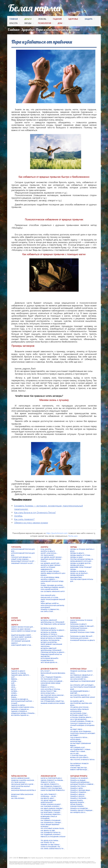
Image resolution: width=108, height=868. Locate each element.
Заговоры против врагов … (51, 640)
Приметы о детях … (77, 788)
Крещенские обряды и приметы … (23, 713)
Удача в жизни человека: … (80, 677)
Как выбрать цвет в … (78, 701)
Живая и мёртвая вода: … (79, 770)
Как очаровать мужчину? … (51, 806)
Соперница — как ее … (49, 796)
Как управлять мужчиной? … (51, 810)
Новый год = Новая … (78, 751)
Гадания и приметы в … (20, 711)
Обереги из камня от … (20, 639)
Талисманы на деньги (78, 624)
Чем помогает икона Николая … (53, 695)
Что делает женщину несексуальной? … (48, 801)
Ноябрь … (15, 693)
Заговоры (45, 618)
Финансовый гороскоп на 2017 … (23, 561)
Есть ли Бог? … (46, 671)
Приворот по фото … (49, 782)
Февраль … (15, 679)
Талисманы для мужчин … (80, 638)
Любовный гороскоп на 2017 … (23, 563)
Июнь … (14, 685)
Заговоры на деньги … (49, 628)
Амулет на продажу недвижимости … (48, 568)
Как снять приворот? (24, 519)
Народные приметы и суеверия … (82, 784)
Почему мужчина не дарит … (51, 804)
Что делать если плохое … (80, 707)
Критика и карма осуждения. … (52, 681)
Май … (13, 683)
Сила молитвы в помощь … (51, 689)
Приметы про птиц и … (79, 786)
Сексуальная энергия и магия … (23, 784)
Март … (14, 677)
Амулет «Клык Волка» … (49, 553)
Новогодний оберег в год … (22, 645)
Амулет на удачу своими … (51, 571)
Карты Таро (16, 620)
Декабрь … (15, 695)
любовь (43, 19)
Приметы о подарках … (79, 792)
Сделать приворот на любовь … (53, 780)
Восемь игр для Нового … (80, 757)
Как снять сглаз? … (47, 611)
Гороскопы (16, 547)
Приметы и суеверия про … (51, 609)
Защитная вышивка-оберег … (22, 635)
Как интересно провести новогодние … (79, 764)
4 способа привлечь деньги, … (81, 717)
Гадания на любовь (18, 673)
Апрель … (14, 681)
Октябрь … (15, 691)
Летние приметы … (77, 804)
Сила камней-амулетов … (50, 589)
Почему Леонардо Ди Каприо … (52, 585)
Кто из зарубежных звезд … (51, 577)
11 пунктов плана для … (79, 755)
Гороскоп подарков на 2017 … (81, 723)
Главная (15, 19)
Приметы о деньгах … (78, 794)
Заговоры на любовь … (49, 632)
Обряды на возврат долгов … (81, 563)
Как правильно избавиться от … (82, 675)
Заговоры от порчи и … (49, 634)
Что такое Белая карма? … (50, 679)
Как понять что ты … (48, 843)
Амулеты (44, 547)
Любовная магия (48, 776)
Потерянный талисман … (79, 628)
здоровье (74, 19)
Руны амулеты (46, 549)
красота (15, 24)
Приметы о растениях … (79, 798)
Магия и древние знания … (21, 778)
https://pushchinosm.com (57, 533)
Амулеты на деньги (48, 551)
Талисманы (75, 618)
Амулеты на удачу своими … (51, 565)
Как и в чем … (75, 754)
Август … (14, 689)
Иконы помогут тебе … (49, 691)
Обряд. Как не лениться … (80, 573)
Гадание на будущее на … (20, 699)
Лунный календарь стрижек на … (82, 721)
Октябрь (18, 516)
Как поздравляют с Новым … (81, 749)
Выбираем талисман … (78, 630)
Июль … (14, 687)
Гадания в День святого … (21, 675)
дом (61, 24)
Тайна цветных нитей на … (50, 603)
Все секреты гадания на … (20, 715)
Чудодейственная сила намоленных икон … (49, 698)
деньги (29, 19)
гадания (58, 19)
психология (46, 24)
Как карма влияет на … (79, 679)
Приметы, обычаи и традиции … (82, 810)
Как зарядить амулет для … (51, 563)
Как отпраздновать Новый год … (53, 701)
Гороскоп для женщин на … (22, 557)
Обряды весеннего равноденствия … (77, 576)
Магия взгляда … (76, 741)
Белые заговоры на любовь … (52, 638)
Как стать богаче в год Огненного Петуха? (35, 512)
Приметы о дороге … (78, 796)
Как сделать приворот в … (50, 784)
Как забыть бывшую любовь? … (52, 808)
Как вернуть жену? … (48, 798)
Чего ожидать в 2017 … (78, 747)
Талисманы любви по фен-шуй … (82, 626)
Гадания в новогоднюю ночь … (23, 707)
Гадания (15, 669)
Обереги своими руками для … (23, 627)
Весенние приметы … (78, 802)
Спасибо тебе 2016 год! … (79, 768)
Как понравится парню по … (51, 833)
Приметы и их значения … (80, 778)
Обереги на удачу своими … (21, 629)
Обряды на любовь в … (79, 571)
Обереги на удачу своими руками (31, 523)
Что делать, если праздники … (81, 731)
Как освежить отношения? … (51, 820)
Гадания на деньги (18, 671)
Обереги (15, 625)
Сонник (14, 618)
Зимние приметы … (77, 800)
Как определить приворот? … (51, 786)
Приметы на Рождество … (80, 808)
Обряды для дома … (78, 565)
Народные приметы (79, 776)
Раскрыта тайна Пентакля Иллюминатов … (79, 710)
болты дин (73, 536)
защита (90, 19)
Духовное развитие (49, 669)
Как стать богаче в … (18, 798)
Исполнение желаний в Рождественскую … (49, 659)
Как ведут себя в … (77, 729)
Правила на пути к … (48, 687)
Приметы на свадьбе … (78, 780)
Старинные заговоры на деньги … (53, 630)
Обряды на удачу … (77, 557)
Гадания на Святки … (19, 705)
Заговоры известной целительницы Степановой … (52, 649)
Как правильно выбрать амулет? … (53, 587)
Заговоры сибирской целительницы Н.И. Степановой (52, 621)
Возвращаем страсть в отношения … (49, 817)
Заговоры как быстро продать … (53, 636)
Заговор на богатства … (49, 642)
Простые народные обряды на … (82, 559)
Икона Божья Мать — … (49, 693)
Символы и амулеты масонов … (23, 780)
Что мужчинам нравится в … (51, 814)
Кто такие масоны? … (19, 782)
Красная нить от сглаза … (50, 597)
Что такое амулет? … (48, 555)
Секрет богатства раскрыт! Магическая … (21, 787)
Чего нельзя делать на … (50, 662)
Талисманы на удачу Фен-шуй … (82, 636)
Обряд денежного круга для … (81, 561)
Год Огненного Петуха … (79, 737)
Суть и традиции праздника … (52, 677)
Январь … (14, 697)
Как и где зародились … (79, 719)
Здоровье (27, 30)
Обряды (73, 547)
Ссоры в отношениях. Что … (51, 847)
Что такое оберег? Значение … (22, 637)
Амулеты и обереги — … (49, 579)
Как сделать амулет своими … (52, 557)
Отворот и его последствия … (52, 788)
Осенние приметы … (78, 806)
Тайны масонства (19, 776)
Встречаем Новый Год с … (80, 715)
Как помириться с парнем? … (51, 823)
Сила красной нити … (49, 595)
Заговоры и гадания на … (21, 709)
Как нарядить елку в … (78, 812)
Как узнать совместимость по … (53, 849)
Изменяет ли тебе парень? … (51, 845)
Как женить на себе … (48, 831)
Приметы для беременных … (81, 782)
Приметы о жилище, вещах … (81, 790)
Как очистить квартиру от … (81, 695)
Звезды (29, 24)
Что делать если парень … (50, 841)
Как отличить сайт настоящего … (83, 685)
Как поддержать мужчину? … (51, 834)
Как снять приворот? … (49, 794)
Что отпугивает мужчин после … (53, 828)
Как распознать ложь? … (79, 713)
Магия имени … (76, 739)
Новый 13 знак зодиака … (20, 559)
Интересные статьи (78, 669)
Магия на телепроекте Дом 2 (51, 778)
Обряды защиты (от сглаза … (81, 555)
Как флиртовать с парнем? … (51, 812)
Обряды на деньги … (78, 553)
